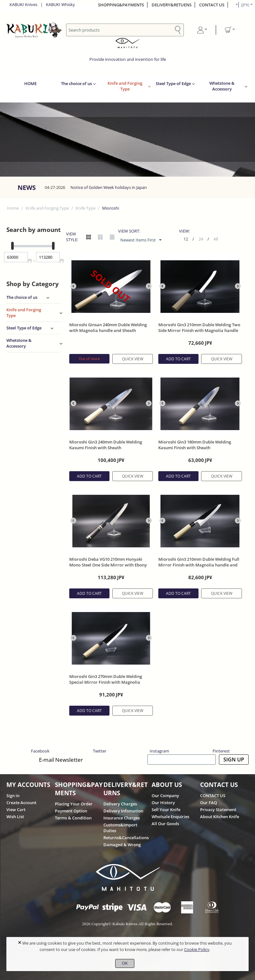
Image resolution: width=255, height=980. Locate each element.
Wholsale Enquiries (170, 817)
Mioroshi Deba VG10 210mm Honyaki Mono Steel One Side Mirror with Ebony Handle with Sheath (108, 565)
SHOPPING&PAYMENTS (121, 5)
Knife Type (86, 208)
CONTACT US (212, 5)
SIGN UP (234, 760)
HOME (30, 83)
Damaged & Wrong (122, 845)
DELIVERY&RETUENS (172, 5)
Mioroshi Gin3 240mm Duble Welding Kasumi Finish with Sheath (106, 445)
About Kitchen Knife (220, 817)
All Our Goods (165, 824)
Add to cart (178, 359)
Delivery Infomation (123, 811)
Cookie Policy (197, 949)
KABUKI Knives (23, 4)
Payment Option (71, 811)
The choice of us (76, 83)
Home (13, 208)
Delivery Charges (120, 804)
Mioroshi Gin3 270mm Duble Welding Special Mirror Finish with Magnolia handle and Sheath (106, 682)
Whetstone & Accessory (222, 86)
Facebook (40, 751)
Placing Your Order (74, 804)
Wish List (15, 817)
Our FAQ (209, 803)
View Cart (16, 810)
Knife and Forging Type (125, 86)
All (216, 239)
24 (201, 239)
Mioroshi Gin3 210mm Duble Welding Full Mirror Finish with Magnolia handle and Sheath (199, 565)
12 (186, 239)
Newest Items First (141, 240)
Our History (163, 803)
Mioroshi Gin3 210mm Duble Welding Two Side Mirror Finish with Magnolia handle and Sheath (199, 330)
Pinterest (221, 751)
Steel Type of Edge (173, 83)
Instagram (159, 751)
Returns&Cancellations (126, 838)
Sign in (13, 796)
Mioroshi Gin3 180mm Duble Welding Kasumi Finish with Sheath (195, 445)
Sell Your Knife (166, 810)
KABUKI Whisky (60, 4)
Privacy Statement (218, 810)
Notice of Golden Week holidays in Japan (109, 187)
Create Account (21, 803)
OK (125, 963)
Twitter (100, 751)
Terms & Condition (73, 818)
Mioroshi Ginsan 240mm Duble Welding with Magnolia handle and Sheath (108, 328)
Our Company (165, 796)
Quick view (133, 359)
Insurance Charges (122, 818)
